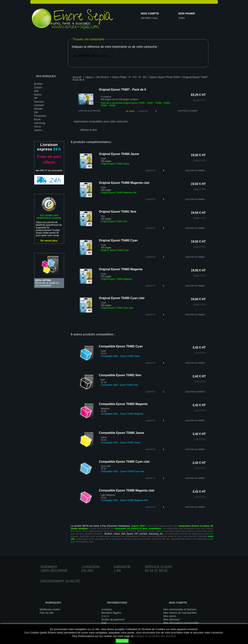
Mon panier (187, 13)
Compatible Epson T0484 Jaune (122, 433)
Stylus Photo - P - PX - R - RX (129, 77)
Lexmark (39, 105)
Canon (38, 87)
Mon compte (150, 13)
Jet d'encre (103, 77)
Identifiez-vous (149, 18)
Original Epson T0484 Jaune (119, 154)
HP (36, 98)
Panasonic (40, 116)
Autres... (39, 130)
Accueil (77, 77)
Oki (36, 112)
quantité (151, 171)
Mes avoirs (170, 616)
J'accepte (122, 641)
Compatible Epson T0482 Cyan (121, 346)
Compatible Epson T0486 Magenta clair (127, 490)
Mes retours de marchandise (180, 613)
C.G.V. (105, 616)
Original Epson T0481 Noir (118, 212)
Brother (38, 84)
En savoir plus (49, 241)
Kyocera (39, 102)
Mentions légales (111, 613)
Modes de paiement (113, 619)
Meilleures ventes (50, 609)
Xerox (38, 127)
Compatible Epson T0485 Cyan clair (124, 462)
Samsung (40, 123)
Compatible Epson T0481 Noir (120, 375)
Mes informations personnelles (181, 623)
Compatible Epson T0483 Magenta (123, 404)
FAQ (104, 623)
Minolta (38, 109)
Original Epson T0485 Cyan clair (122, 298)
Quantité (143, 111)
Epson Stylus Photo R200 (165, 77)
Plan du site (47, 613)
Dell (36, 91)
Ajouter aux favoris (89, 111)
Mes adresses (172, 619)
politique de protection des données (155, 636)
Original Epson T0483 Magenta (121, 269)
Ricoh (37, 119)
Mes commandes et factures (180, 609)
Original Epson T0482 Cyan (118, 240)
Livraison (107, 609)
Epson (38, 95)
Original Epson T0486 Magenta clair (124, 183)
